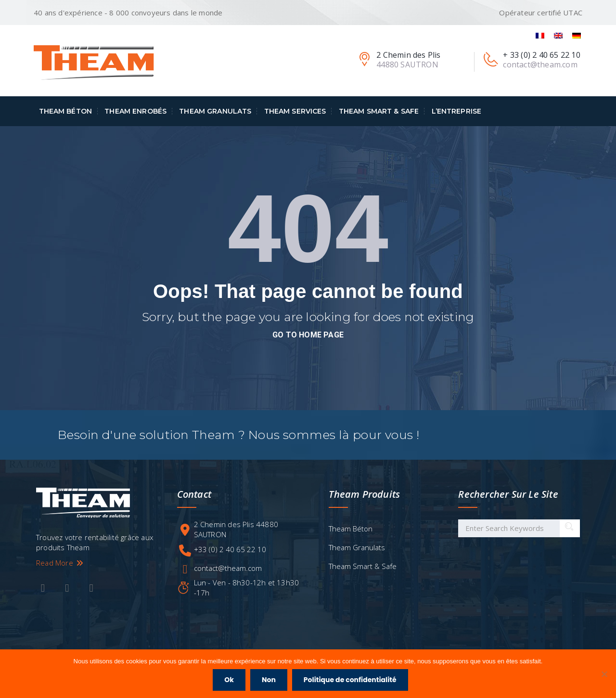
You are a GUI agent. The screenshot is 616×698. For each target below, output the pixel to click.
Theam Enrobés (135, 111)
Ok (229, 680)
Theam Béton (66, 111)
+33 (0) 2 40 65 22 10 (230, 549)
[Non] (604, 674)
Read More (60, 563)
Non (269, 680)
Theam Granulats (215, 111)
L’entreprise (457, 111)
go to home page (308, 335)
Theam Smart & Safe (379, 111)
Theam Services (295, 111)
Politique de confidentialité (350, 680)
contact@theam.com (228, 568)
